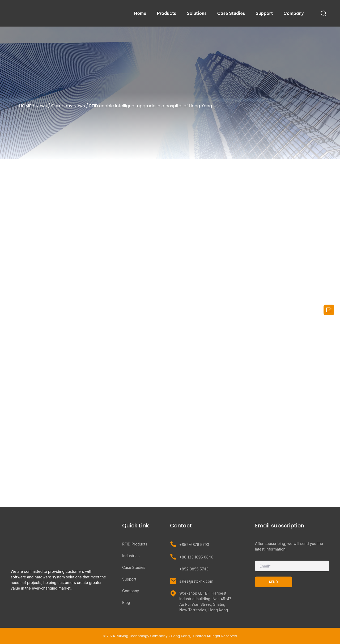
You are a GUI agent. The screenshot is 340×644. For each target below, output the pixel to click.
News (41, 106)
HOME (25, 106)
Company (294, 13)
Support (264, 13)
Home (140, 13)
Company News (68, 106)
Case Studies (231, 13)
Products (167, 13)
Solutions (197, 13)
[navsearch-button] (324, 13)
